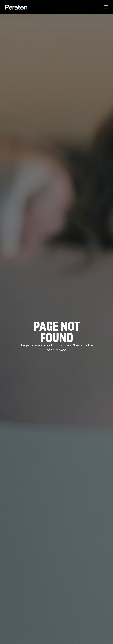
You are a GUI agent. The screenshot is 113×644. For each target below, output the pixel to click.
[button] (106, 7)
